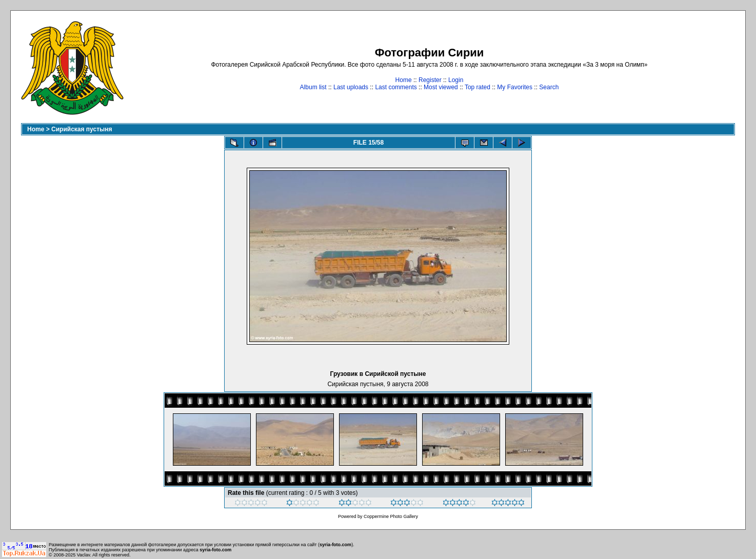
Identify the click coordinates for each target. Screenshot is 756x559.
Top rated (478, 87)
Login (456, 80)
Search (549, 87)
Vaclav (84, 555)
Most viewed (441, 87)
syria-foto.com (335, 545)
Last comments (396, 87)
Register (430, 80)
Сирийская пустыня (82, 129)
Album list (313, 87)
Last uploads (351, 87)
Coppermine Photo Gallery (391, 516)
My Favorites (515, 87)
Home (404, 80)
